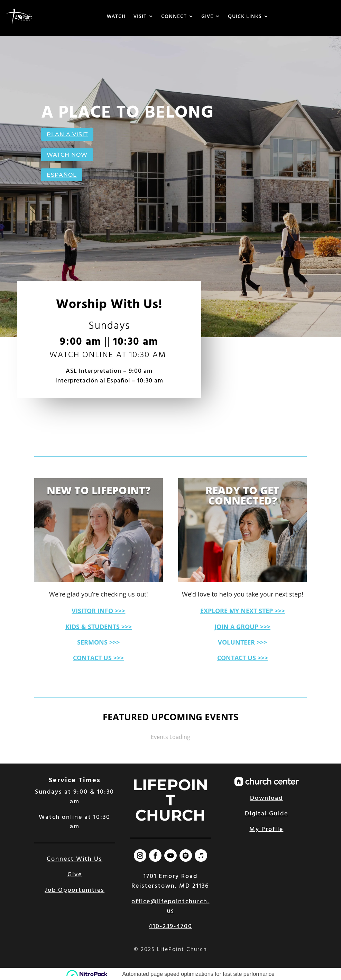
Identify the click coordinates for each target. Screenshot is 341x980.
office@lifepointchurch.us (170, 906)
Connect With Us (75, 859)
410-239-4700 (170, 927)
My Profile (266, 829)
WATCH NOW (67, 155)
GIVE (207, 16)
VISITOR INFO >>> (98, 611)
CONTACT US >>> (98, 658)
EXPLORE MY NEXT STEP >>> (243, 611)
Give (75, 875)
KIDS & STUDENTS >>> (99, 627)
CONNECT (174, 16)
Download (266, 798)
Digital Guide (266, 814)
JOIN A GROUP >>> (242, 627)
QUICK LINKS (245, 16)
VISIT (140, 16)
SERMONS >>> (98, 642)
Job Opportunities (75, 890)
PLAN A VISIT (67, 134)
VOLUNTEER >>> (242, 642)
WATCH (116, 16)
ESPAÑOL (62, 175)
